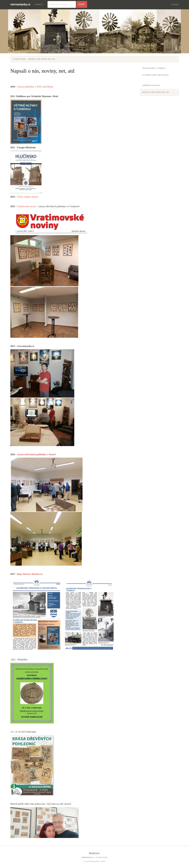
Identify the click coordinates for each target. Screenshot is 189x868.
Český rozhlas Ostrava (28, 197)
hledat (82, 4)
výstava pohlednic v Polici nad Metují (36, 87)
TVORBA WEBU (102, 857)
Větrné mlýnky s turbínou (154, 68)
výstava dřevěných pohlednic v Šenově (37, 454)
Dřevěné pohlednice (151, 85)
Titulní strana (19, 59)
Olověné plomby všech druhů (155, 75)
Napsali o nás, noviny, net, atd (156, 92)
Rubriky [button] (39, 5)
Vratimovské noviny (27, 206)
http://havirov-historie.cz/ (30, 574)
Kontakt (175, 5)
